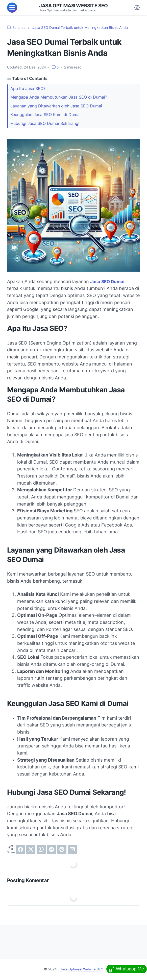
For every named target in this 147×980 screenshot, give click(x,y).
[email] (72, 850)
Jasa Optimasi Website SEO (73, 6)
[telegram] (52, 850)
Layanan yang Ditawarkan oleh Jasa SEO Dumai (56, 106)
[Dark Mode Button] (137, 8)
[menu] (12, 8)
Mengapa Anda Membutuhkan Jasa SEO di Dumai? (59, 97)
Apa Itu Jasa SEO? (28, 89)
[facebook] (20, 850)
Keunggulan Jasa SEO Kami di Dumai (45, 115)
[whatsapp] (41, 850)
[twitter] (31, 850)
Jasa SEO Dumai (108, 282)
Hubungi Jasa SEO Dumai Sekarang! (45, 123)
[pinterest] (62, 850)
